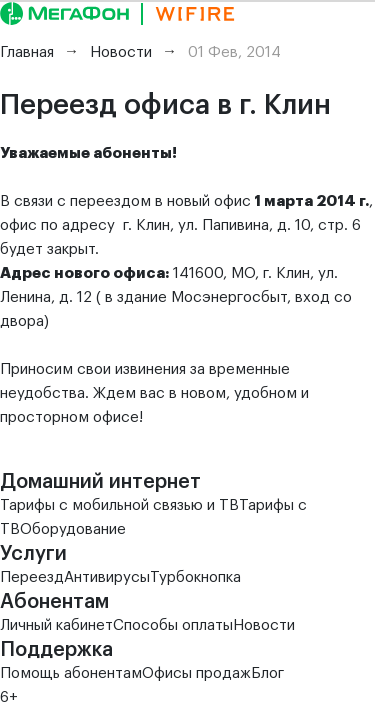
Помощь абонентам (71, 673)
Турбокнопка (195, 577)
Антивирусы (107, 577)
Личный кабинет (56, 625)
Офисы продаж (196, 673)
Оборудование (73, 529)
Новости (264, 625)
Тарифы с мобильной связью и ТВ (119, 505)
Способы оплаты (173, 625)
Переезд (32, 577)
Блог (267, 673)
